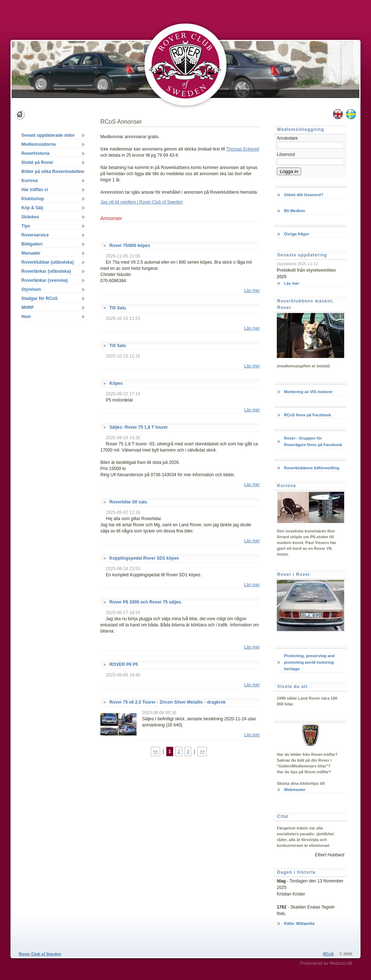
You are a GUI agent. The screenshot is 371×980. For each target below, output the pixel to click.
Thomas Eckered (243, 149)
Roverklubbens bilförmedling (312, 468)
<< (155, 752)
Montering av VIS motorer (308, 392)
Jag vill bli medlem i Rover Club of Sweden (141, 202)
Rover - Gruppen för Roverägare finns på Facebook (313, 441)
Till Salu (118, 308)
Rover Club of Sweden (40, 954)
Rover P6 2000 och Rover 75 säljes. (146, 602)
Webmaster (295, 790)
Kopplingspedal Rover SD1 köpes (144, 558)
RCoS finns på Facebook (308, 415)
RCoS (328, 954)
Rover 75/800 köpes (130, 246)
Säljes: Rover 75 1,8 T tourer (139, 427)
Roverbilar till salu (128, 502)
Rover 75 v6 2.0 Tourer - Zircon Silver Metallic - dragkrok (168, 702)
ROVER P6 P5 (124, 664)
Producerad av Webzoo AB (326, 963)
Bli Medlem (295, 211)
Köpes (116, 383)
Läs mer (252, 291)
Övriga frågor (297, 234)
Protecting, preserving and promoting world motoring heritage (309, 662)
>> (202, 752)
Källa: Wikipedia (299, 923)
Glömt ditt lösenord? (304, 195)
